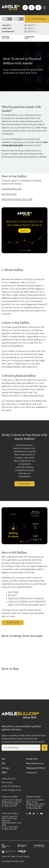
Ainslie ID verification (11, 786)
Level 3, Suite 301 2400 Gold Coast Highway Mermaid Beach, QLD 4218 (11, 821)
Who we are (7, 782)
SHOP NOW (25, 484)
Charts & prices (8, 779)
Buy (3, 759)
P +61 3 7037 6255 (10, 804)
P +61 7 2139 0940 (10, 827)
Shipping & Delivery (36, 768)
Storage (5, 768)
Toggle (7, 19)
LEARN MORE (13, 623)
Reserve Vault (20, 393)
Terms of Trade (8, 857)
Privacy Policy (23, 857)
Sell (3, 763)
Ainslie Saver (32, 759)
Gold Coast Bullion (10, 813)
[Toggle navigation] (44, 8)
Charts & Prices (38, 19)
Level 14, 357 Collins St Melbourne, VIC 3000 (12, 801)
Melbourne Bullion (10, 797)
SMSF (4, 772)
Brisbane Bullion (33, 797)
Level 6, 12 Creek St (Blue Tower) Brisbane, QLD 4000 (36, 802)
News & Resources (35, 763)
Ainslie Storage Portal (11, 790)
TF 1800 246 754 (9, 806)
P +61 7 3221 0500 (34, 806)
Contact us (31, 772)
